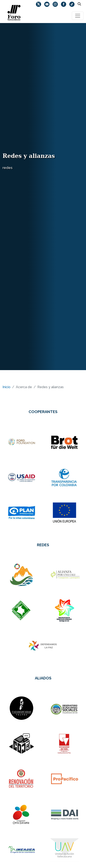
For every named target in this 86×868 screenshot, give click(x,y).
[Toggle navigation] (78, 16)
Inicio (6, 387)
